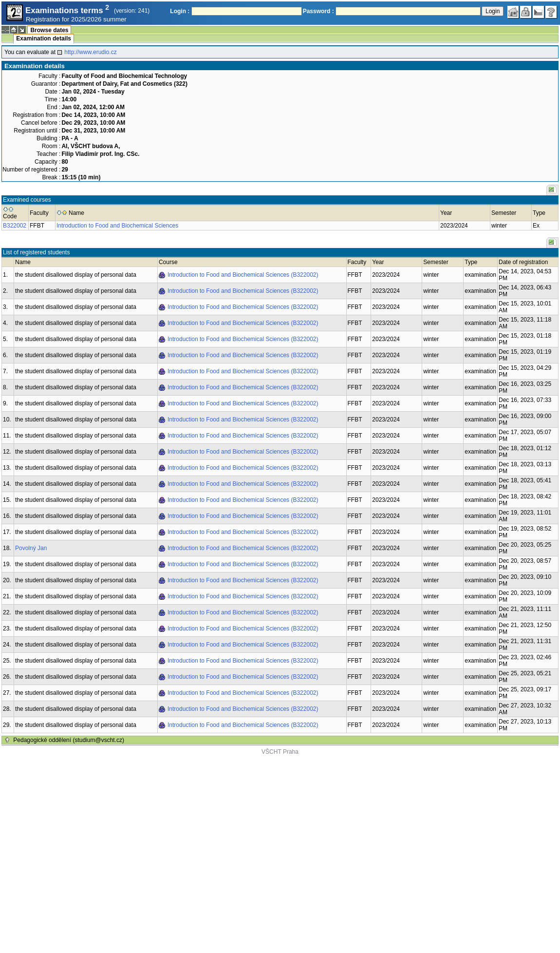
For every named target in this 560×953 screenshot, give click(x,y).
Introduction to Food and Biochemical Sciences (117, 226)
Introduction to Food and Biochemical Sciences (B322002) (243, 275)
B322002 (15, 226)
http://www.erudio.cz (90, 52)
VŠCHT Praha (280, 752)
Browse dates (49, 30)
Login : (180, 11)
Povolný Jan (31, 548)
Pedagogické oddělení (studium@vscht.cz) (69, 740)
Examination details (44, 38)
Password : (318, 11)
